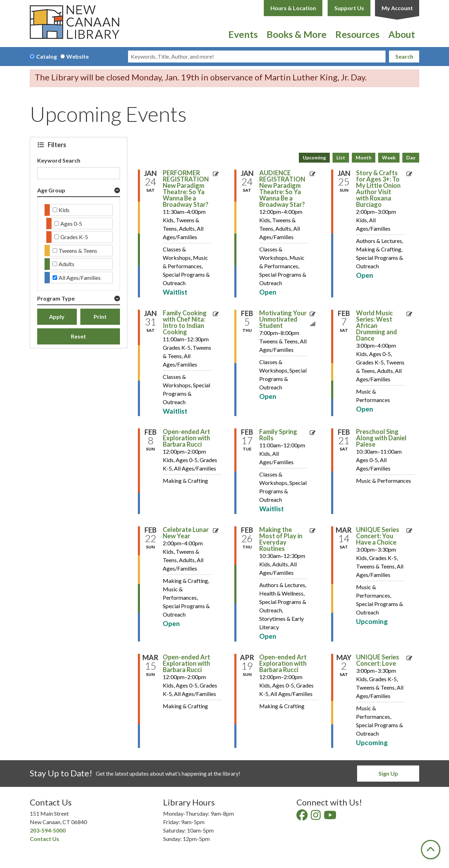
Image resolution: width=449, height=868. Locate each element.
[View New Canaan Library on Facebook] (303, 817)
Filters (58, 145)
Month (364, 157)
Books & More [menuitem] (297, 34)
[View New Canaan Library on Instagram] (316, 817)
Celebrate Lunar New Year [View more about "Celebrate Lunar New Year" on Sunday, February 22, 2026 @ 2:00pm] (186, 533)
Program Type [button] (56, 298)
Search (404, 56)
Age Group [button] (51, 190)
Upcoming (314, 157)
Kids (64, 210)
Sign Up (388, 773)
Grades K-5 (74, 237)
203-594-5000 (48, 830)
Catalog (46, 56)
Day (411, 157)
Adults (66, 264)
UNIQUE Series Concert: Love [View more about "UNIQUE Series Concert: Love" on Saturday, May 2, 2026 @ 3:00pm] (378, 660)
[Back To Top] (431, 850)
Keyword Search (59, 160)
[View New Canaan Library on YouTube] (331, 817)
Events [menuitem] (243, 34)
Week (389, 157)
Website (78, 56)
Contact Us (45, 839)
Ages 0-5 (71, 223)
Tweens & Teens (78, 251)
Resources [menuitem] (357, 34)
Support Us (349, 8)
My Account (397, 8)
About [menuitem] (402, 34)
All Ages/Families (80, 278)
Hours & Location (293, 8)
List (341, 157)
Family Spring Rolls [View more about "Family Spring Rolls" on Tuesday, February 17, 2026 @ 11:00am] (278, 435)
